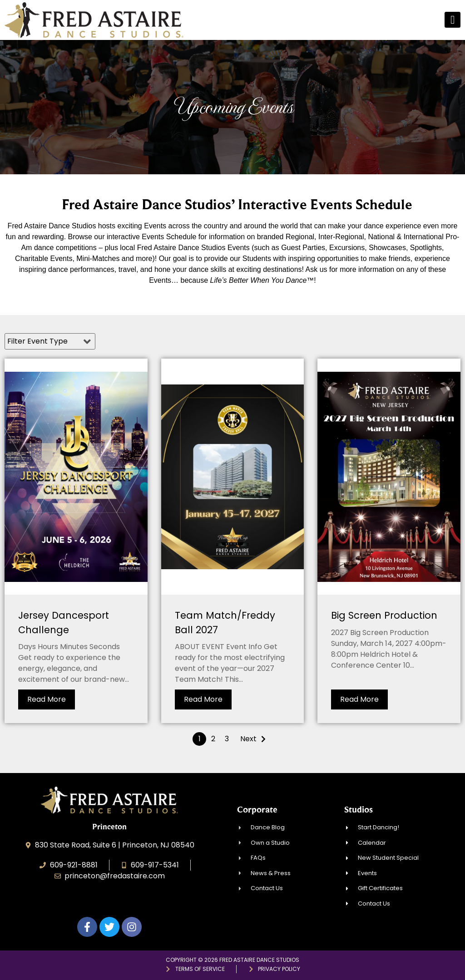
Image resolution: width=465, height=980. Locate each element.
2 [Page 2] (213, 739)
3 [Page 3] (227, 739)
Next (248, 739)
